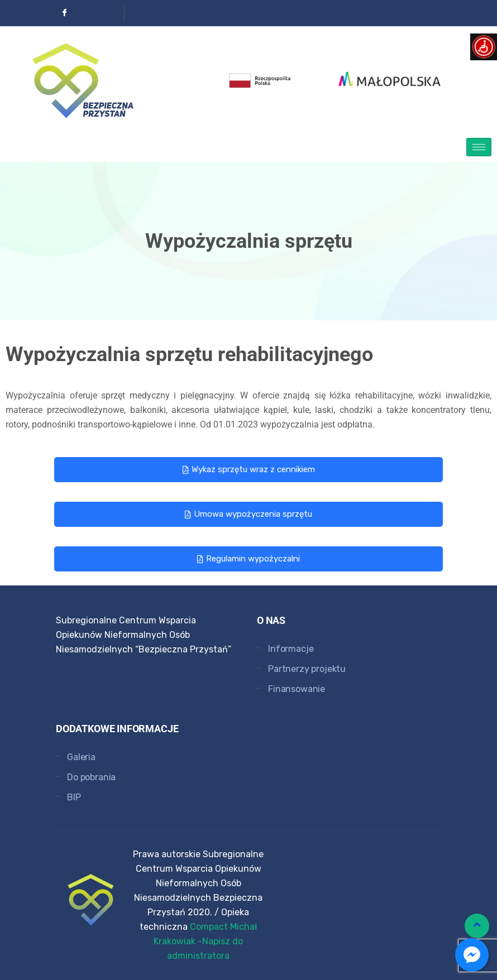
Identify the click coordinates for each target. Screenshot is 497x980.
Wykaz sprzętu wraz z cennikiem (249, 469)
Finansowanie (297, 689)
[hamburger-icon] (479, 147)
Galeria (81, 757)
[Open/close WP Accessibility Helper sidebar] (484, 47)
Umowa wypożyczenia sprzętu (248, 514)
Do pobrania (91, 777)
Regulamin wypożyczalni (248, 559)
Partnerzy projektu (307, 669)
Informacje (291, 649)
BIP (74, 797)
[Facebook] (65, 13)
